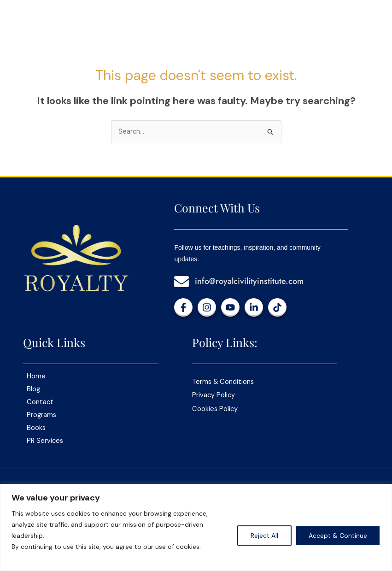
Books (36, 428)
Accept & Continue (338, 536)
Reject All (264, 536)
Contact (40, 402)
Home (36, 376)
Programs (41, 415)
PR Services (45, 441)
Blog (33, 389)
